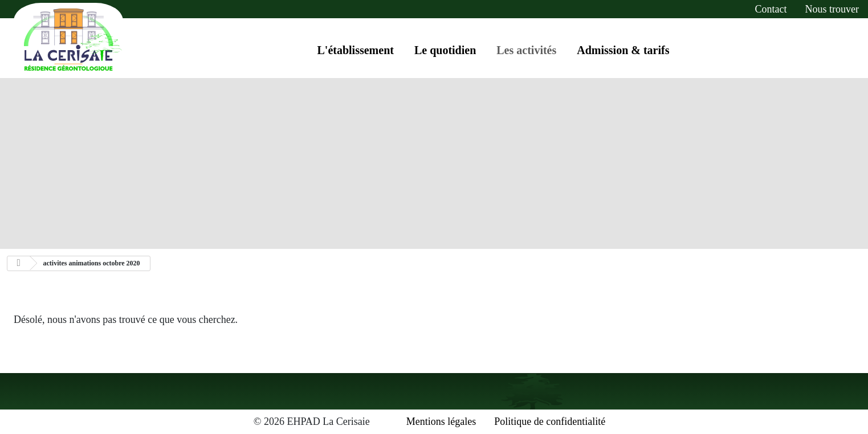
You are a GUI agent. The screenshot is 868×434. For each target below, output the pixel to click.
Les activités (526, 50)
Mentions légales (441, 421)
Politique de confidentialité (550, 421)
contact (771, 9)
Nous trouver (832, 9)
